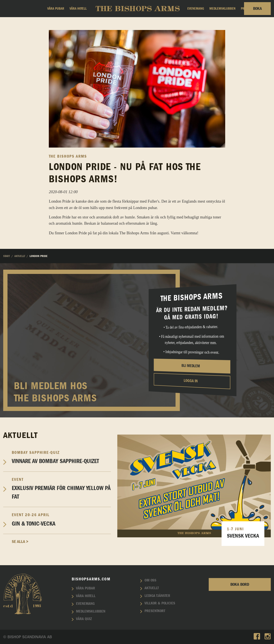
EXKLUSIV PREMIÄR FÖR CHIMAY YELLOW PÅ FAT (61, 489)
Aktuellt (152, 588)
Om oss (150, 580)
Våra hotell (78, 9)
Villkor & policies (160, 603)
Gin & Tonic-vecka (61, 520)
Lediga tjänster (157, 596)
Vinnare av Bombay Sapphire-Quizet (61, 457)
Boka (257, 9)
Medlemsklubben (222, 9)
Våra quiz (84, 619)
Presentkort (155, 611)
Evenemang (196, 9)
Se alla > (20, 542)
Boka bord (240, 584)
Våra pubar (56, 9)
